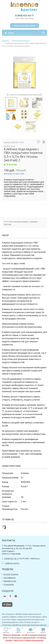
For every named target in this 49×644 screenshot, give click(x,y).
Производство (10, 581)
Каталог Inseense (21, 222)
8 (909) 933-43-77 (25, 15)
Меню (10, 33)
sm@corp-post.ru (12, 563)
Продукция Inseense (21, 41)
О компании (9, 584)
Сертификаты (10, 578)
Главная (5, 41)
